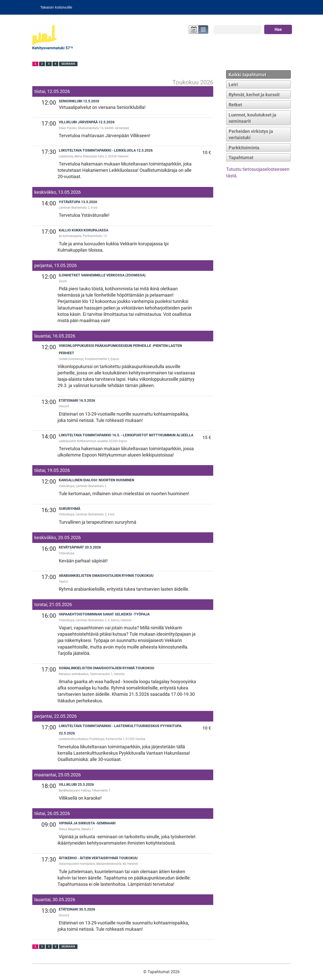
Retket (235, 105)
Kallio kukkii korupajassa (84, 230)
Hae (278, 29)
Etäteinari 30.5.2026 (77, 909)
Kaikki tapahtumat (247, 75)
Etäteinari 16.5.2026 (77, 401)
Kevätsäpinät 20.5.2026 (80, 547)
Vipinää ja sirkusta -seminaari (87, 823)
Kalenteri (193, 30)
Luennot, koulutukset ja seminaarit (252, 118)
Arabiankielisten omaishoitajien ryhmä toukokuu (106, 576)
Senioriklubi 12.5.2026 (79, 101)
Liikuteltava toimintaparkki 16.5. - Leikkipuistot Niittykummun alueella (126, 435)
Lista (204, 30)
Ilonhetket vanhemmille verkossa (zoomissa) (102, 275)
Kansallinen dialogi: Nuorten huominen (97, 480)
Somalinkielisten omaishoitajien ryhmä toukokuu (106, 668)
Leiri (233, 85)
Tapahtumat (241, 158)
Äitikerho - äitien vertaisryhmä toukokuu (98, 858)
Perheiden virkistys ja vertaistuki (251, 134)
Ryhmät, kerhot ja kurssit (254, 95)
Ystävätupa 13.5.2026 (78, 202)
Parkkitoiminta (244, 148)
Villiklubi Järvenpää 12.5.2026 (87, 122)
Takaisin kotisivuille (56, 7)
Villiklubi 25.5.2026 (76, 785)
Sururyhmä (70, 509)
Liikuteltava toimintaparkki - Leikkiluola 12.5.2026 (106, 150)
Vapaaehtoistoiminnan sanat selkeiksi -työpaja (104, 614)
